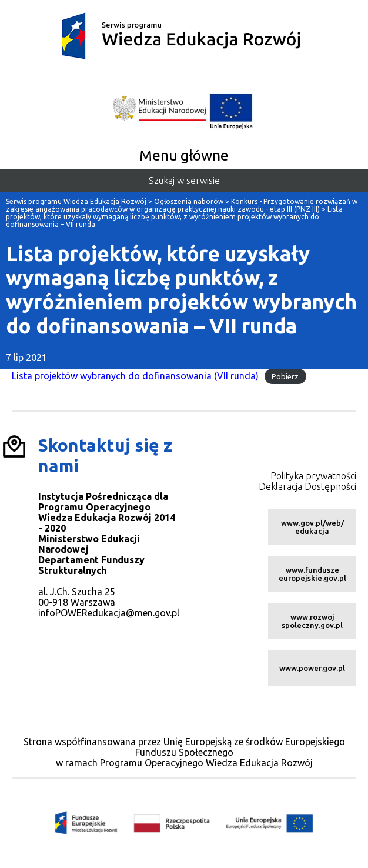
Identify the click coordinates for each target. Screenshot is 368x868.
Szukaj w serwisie (184, 181)
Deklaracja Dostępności (307, 486)
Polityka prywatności (313, 476)
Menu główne (184, 155)
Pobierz (285, 376)
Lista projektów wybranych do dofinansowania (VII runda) (135, 376)
